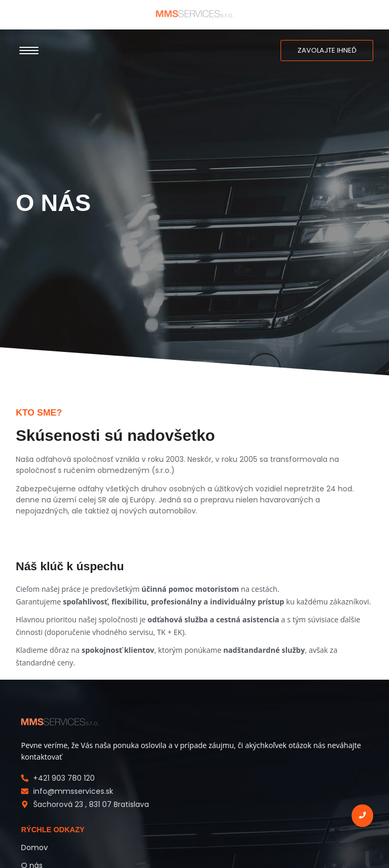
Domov (34, 847)
